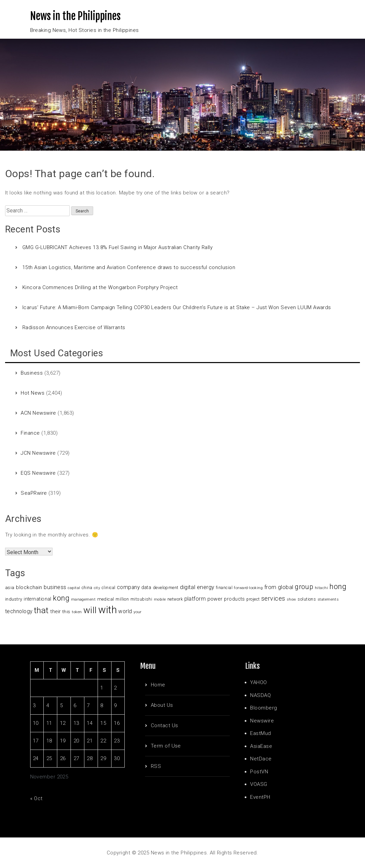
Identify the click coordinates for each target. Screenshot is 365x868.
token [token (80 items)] (77, 612)
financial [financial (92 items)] (224, 588)
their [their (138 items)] (55, 611)
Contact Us (165, 725)
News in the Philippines (75, 16)
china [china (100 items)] (87, 588)
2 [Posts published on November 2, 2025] (115, 688)
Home (158, 685)
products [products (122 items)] (235, 599)
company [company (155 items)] (128, 587)
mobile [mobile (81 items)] (160, 599)
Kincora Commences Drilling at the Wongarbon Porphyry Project (100, 287)
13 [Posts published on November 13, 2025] (76, 723)
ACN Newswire (38, 413)
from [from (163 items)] (270, 587)
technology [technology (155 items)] (19, 611)
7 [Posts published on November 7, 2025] (88, 705)
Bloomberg (263, 708)
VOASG (259, 784)
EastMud (260, 733)
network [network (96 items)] (175, 599)
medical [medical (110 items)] (106, 599)
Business (32, 373)
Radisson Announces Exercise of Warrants (74, 327)
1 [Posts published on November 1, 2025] (102, 688)
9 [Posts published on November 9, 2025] (115, 705)
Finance (30, 433)
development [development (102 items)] (166, 588)
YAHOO (258, 682)
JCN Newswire (38, 453)
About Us (162, 705)
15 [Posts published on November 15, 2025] (103, 723)
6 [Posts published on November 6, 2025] (75, 705)
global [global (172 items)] (286, 587)
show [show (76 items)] (291, 599)
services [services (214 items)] (273, 598)
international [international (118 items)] (38, 599)
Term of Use (166, 746)
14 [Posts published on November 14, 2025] (90, 723)
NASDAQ (260, 695)
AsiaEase (261, 746)
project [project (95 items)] (253, 599)
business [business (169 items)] (55, 587)
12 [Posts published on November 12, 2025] (63, 723)
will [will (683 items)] (90, 610)
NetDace (261, 759)
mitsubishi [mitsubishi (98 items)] (141, 599)
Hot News (33, 393)
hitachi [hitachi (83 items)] (321, 588)
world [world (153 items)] (125, 611)
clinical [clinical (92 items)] (109, 588)
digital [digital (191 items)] (188, 587)
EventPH (260, 797)
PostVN (259, 772)
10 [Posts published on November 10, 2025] (36, 723)
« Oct (36, 798)
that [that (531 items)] (41, 610)
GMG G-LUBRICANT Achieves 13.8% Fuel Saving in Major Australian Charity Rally (117, 247)
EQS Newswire (38, 473)
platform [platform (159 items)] (195, 599)
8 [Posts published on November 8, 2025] (102, 705)
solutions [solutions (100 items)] (307, 599)
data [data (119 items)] (146, 587)
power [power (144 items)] (215, 599)
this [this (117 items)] (66, 611)
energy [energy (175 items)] (206, 587)
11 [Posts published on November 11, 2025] (49, 723)
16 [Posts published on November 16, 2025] (117, 723)
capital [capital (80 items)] (74, 588)
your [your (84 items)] (138, 612)
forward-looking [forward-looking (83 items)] (248, 588)
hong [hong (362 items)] (338, 587)
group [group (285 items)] (304, 587)
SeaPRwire (34, 493)
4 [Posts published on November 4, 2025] (48, 705)
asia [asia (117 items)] (10, 587)
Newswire (262, 721)
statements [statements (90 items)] (328, 599)
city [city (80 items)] (97, 588)
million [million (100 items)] (122, 599)
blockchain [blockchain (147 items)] (29, 587)
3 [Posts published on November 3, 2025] (34, 705)
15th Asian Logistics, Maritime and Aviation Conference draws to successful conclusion (129, 267)
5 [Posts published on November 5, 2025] (61, 705)
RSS (156, 766)
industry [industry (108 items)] (14, 599)
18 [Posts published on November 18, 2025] (49, 741)
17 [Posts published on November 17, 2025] (36, 741)
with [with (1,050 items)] (108, 610)
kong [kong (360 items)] (61, 598)
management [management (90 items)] (84, 599)
